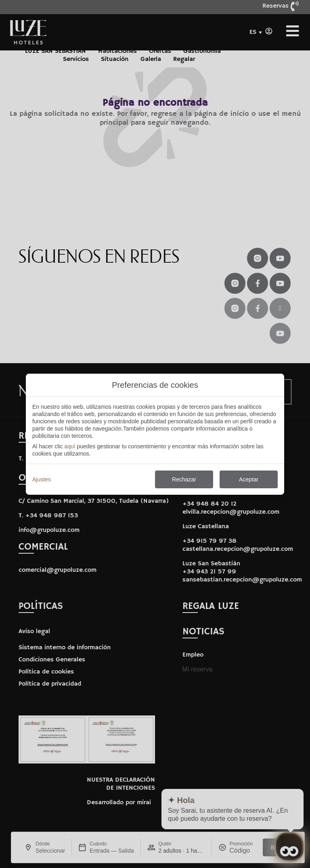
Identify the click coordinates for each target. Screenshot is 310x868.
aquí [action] (70, 446)
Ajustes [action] (42, 479)
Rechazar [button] (184, 479)
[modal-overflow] (155, 434)
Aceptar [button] (249, 479)
